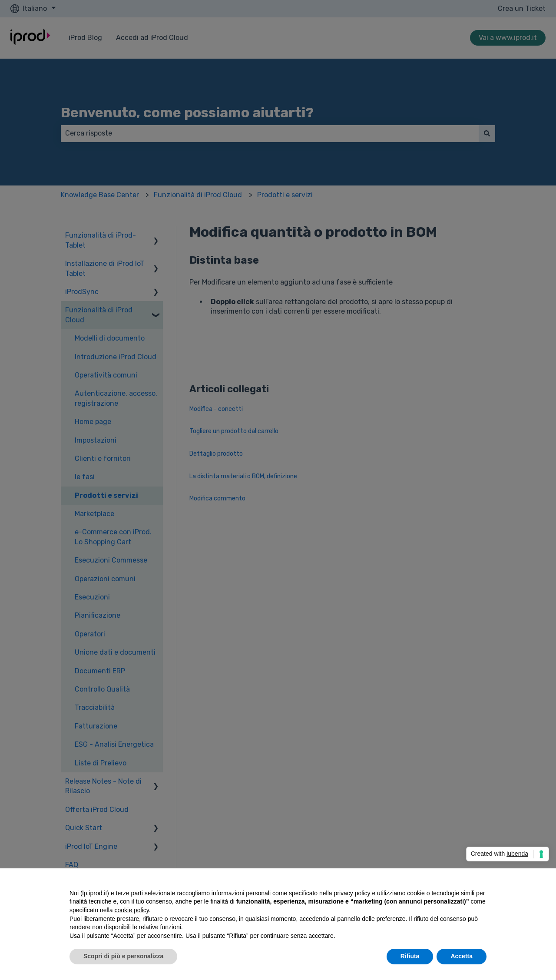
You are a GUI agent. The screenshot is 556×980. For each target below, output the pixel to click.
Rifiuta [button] (410, 956)
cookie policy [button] (132, 910)
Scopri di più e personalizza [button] (123, 956)
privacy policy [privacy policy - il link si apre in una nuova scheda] (352, 893)
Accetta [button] (462, 956)
